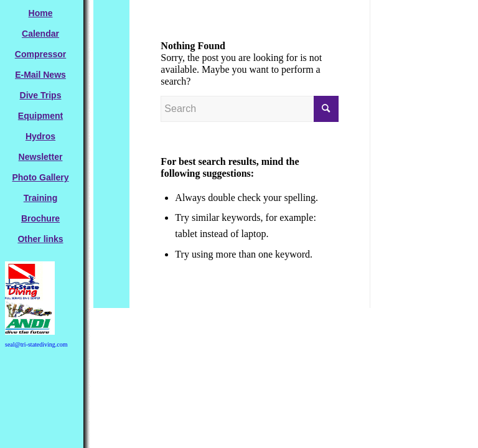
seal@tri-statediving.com (36, 344)
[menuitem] (40, 13)
